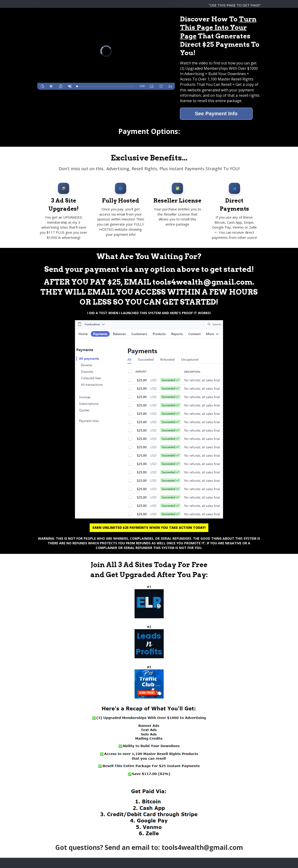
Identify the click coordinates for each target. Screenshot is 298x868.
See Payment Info (216, 114)
